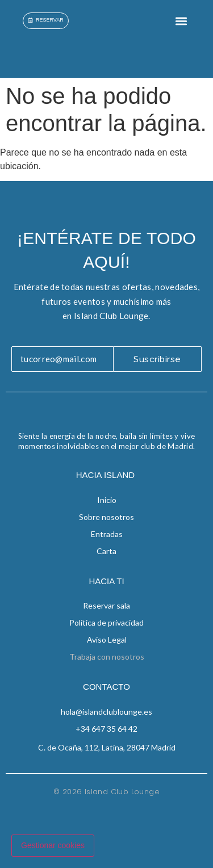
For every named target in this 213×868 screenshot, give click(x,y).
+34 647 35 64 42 (106, 729)
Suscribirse (157, 359)
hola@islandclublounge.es (106, 712)
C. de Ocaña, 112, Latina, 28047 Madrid (107, 747)
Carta (106, 551)
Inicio (107, 500)
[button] (181, 21)
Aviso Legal (107, 640)
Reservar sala (106, 605)
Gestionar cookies (53, 845)
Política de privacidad (106, 622)
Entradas (107, 534)
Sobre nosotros (106, 517)
